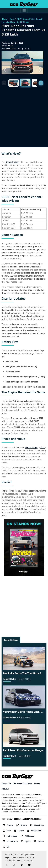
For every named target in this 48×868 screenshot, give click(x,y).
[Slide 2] (25, 83)
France (8, 825)
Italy (7, 830)
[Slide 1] (14, 83)
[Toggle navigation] (24, 11)
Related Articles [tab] (11, 640)
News (5, 19)
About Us (5, 789)
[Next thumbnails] (41, 83)
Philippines (28, 836)
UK (6, 847)
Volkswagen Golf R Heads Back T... (23, 712)
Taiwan (39, 841)
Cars (12, 19)
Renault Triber (12, 162)
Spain (26, 841)
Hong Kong (37, 825)
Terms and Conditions (23, 783)
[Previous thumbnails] (4, 83)
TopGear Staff (10, 756)
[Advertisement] (24, 116)
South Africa (10, 841)
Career (37, 783)
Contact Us (6, 783)
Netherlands (10, 836)
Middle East (34, 830)
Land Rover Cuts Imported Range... (24, 750)
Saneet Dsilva (10, 48)
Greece (22, 825)
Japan (19, 830)
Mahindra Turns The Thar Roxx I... (23, 673)
